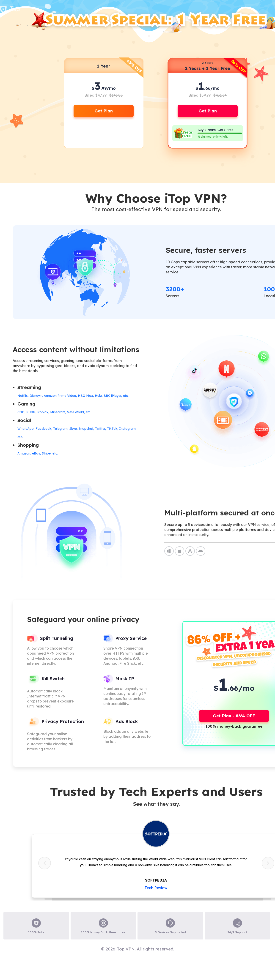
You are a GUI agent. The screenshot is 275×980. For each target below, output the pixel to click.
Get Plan (104, 111)
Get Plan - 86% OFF (234, 716)
